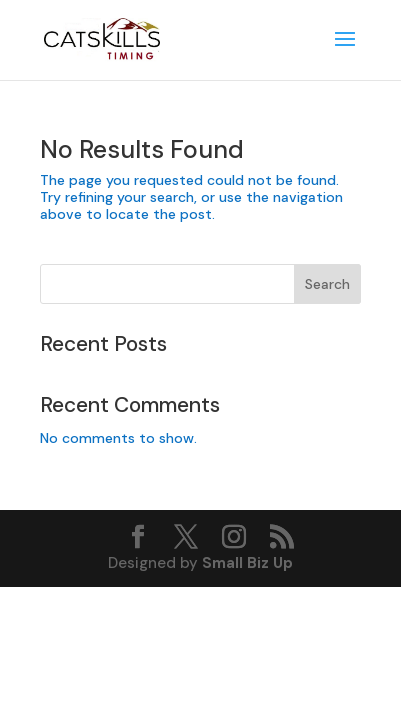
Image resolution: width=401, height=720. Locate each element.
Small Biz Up (247, 563)
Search (327, 284)
